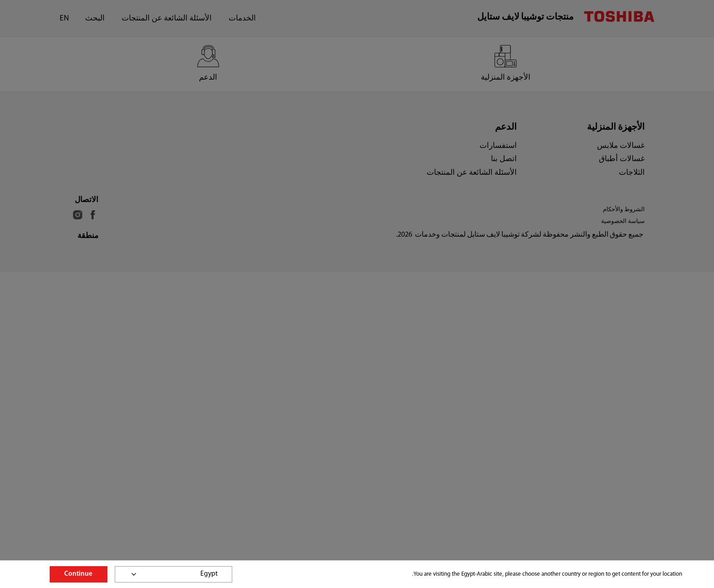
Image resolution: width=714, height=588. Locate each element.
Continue (78, 574)
